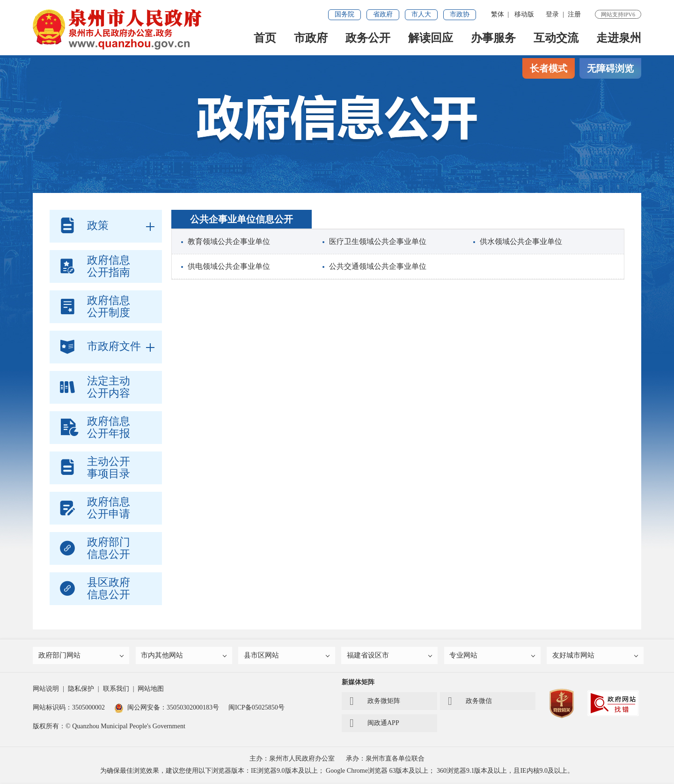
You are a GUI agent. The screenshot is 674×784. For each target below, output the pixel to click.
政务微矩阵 (375, 703)
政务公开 (368, 38)
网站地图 (151, 690)
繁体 (498, 14)
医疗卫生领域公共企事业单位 (378, 241)
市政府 (311, 38)
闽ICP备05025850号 (256, 709)
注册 (574, 14)
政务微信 (470, 703)
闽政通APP (374, 725)
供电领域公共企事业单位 (229, 266)
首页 (265, 38)
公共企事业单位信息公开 (242, 219)
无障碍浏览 (610, 68)
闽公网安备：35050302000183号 (167, 709)
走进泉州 (619, 38)
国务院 (344, 14)
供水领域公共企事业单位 (521, 241)
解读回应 (431, 38)
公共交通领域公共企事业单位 (378, 266)
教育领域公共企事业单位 (229, 241)
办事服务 (493, 38)
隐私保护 (81, 690)
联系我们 (116, 690)
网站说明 (46, 690)
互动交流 (556, 38)
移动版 (524, 14)
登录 (552, 14)
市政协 (460, 14)
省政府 (383, 14)
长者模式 (549, 68)
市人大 (421, 14)
